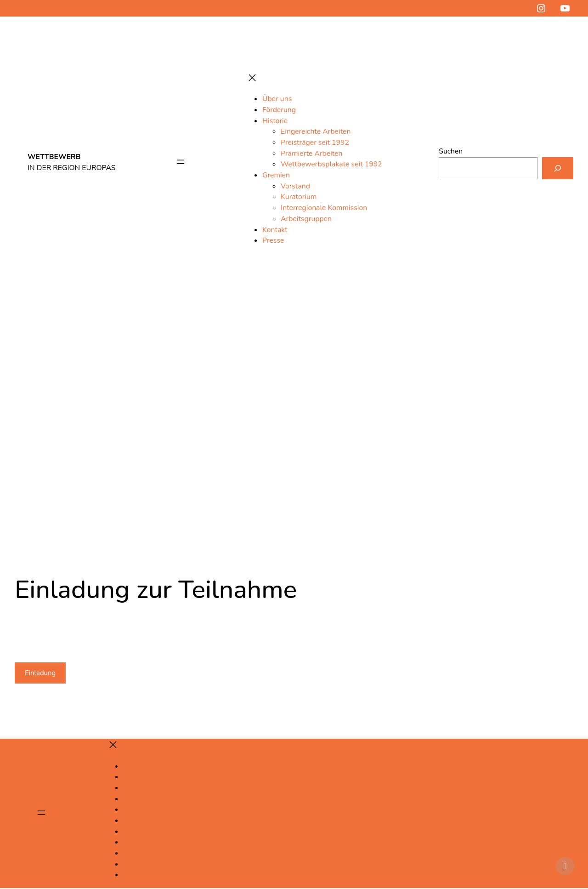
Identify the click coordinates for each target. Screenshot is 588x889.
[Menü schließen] (252, 78)
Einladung (42, 673)
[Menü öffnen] (180, 162)
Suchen (450, 151)
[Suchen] (557, 168)
